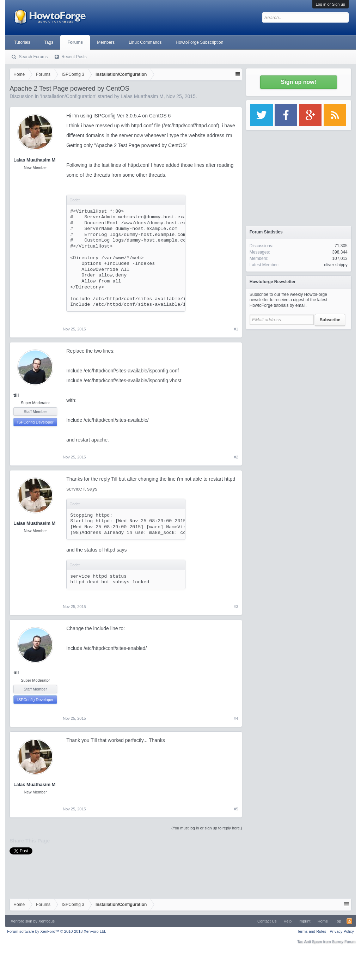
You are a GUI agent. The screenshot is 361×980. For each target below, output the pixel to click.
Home (323, 921)
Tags (49, 42)
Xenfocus (47, 921)
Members (106, 42)
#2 (236, 457)
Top (338, 921)
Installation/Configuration (68, 96)
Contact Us (267, 921)
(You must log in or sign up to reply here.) (207, 828)
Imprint (305, 921)
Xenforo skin (21, 921)
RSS (349, 921)
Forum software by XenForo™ (57, 931)
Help (287, 921)
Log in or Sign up (331, 4)
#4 (236, 718)
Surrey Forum (344, 942)
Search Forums (33, 57)
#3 (236, 607)
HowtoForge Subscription (200, 42)
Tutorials (22, 42)
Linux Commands (145, 42)
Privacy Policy (342, 931)
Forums (75, 42)
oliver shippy (336, 265)
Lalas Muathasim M (142, 96)
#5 (236, 809)
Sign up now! (299, 82)
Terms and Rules (312, 931)
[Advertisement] (299, 377)
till (16, 395)
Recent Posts (74, 57)
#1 (236, 329)
